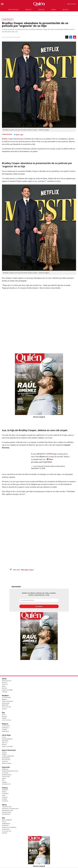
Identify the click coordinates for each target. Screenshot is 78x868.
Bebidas (4, 699)
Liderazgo (5, 728)
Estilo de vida (6, 720)
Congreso (5, 794)
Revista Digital (72, 4)
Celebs (4, 718)
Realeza (28, 10)
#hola (51, 459)
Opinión (4, 730)
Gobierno (5, 790)
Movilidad (5, 825)
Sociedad (5, 801)
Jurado (4, 709)
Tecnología (6, 777)
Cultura (5, 692)
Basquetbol (6, 758)
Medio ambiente (7, 820)
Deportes (5, 741)
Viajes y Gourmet (7, 690)
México (4, 792)
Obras (4, 778)
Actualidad (6, 726)
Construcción (7, 807)
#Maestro (42, 457)
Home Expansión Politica (10, 771)
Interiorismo (6, 814)
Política (5, 788)
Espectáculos (13, 10)
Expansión (6, 767)
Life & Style (6, 735)
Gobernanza (6, 824)
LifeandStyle (6, 784)
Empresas (5, 769)
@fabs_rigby (20, 135)
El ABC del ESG (7, 831)
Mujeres (5, 724)
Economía (5, 773)
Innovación (6, 829)
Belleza (66, 10)
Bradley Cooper (28, 570)
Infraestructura (8, 810)
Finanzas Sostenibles (9, 827)
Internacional (7, 775)
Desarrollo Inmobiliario (10, 809)
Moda (54, 10)
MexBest (5, 696)
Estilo (4, 737)
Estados (5, 797)
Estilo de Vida (6, 707)
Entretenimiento (7, 739)
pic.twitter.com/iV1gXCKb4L (42, 462)
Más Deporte (6, 760)
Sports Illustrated (9, 750)
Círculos (41, 10)
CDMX (4, 795)
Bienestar (5, 705)
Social (4, 822)
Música (4, 745)
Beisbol (4, 754)
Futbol (4, 752)
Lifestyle (5, 761)
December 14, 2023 (38, 468)
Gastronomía (6, 698)
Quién (4, 679)
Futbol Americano (8, 756)
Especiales (5, 731)
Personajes (6, 703)
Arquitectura (7, 812)
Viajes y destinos (7, 701)
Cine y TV (5, 743)
